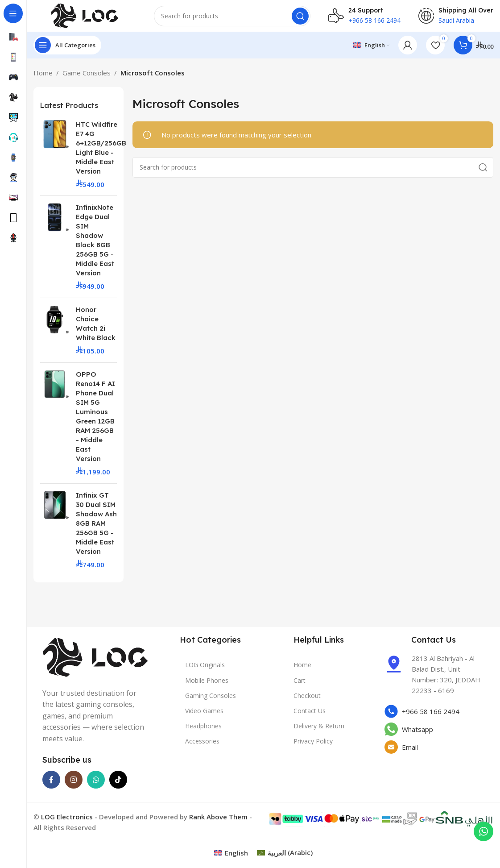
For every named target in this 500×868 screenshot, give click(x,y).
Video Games (204, 715)
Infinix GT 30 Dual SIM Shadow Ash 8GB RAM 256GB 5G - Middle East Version (96, 527)
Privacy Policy (313, 745)
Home (43, 77)
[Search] (232, 18)
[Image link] (95, 660)
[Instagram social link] (74, 784)
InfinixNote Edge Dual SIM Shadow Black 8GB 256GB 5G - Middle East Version (95, 244)
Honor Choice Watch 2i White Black (96, 328)
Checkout (307, 700)
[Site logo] (85, 17)
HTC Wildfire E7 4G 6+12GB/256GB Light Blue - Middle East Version (101, 151)
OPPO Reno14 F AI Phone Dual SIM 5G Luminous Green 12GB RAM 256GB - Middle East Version (95, 420)
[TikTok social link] (118, 784)
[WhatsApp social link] (96, 784)
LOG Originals (205, 669)
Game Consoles (87, 77)
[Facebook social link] (51, 784)
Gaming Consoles (211, 700)
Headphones (203, 730)
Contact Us (310, 715)
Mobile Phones (207, 684)
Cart (300, 684)
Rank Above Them (218, 821)
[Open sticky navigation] (67, 49)
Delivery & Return (319, 730)
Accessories (202, 745)
